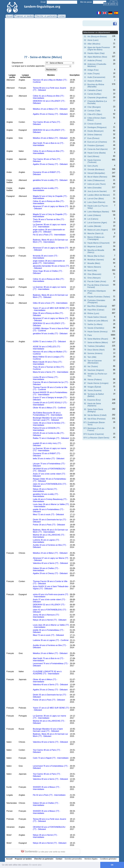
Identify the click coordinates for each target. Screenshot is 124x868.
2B (85, 153)
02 (85, 40)
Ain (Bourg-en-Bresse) (97, 37)
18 (85, 107)
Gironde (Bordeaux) (96, 170)
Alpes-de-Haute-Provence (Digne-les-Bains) (99, 49)
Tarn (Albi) (92, 357)
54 (85, 250)
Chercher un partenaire (46, 16)
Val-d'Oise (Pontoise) (96, 419)
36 (85, 180)
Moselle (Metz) (94, 263)
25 (85, 131)
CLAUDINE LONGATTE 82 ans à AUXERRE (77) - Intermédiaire (47, 673)
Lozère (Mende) (94, 226)
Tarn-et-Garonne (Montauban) (95, 362)
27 (85, 138)
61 (85, 278)
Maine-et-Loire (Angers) (98, 230)
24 (85, 127)
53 (85, 247)
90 (85, 394)
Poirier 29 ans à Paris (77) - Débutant (49, 525)
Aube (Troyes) (94, 74)
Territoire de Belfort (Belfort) (96, 395)
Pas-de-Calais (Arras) (97, 281)
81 (85, 357)
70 (85, 317)
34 (85, 173)
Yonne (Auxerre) (94, 390)
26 (85, 135)
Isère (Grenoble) (95, 188)
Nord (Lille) (92, 271)
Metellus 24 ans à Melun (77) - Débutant (50, 109)
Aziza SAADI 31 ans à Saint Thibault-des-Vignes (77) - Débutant (51, 588)
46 (85, 219)
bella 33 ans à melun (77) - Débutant (49, 459)
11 (85, 77)
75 (85, 335)
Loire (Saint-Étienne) (96, 202)
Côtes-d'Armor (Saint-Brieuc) (97, 119)
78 (85, 346)
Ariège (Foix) (93, 70)
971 (85, 422)
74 (85, 332)
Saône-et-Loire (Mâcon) (98, 321)
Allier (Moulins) (94, 44)
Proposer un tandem (24, 16)
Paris (90, 335)
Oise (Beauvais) (94, 274)
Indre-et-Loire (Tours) (97, 184)
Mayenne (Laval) (95, 247)
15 (85, 94)
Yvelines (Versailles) (96, 346)
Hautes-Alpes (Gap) (96, 53)
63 (85, 285)
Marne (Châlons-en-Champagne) (96, 238)
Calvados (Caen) (95, 90)
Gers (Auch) (93, 166)
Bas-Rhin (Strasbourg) (97, 306)
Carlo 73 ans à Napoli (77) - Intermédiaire (51, 758)
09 (85, 70)
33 (85, 170)
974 (85, 438)
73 (85, 328)
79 (85, 350)
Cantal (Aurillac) (94, 94)
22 (85, 118)
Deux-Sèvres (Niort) (96, 350)
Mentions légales (91, 859)
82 (85, 361)
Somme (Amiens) (95, 353)
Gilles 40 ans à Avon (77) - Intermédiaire (50, 303)
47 (85, 223)
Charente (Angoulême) (97, 98)
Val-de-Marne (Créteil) (97, 415)
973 (85, 434)
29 (85, 146)
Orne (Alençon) (94, 278)
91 (85, 400)
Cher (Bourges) (94, 107)
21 (85, 114)
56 (85, 260)
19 (85, 111)
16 (85, 98)
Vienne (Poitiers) (95, 380)
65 (85, 297)
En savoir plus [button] (35, 865)
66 (85, 300)
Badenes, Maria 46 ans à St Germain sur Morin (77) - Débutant (50, 296)
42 (85, 202)
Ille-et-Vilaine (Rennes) (97, 177)
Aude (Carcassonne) (96, 77)
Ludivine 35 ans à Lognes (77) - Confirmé (51, 640)
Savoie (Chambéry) (96, 328)
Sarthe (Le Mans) (95, 324)
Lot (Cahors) (93, 219)
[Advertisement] (43, 37)
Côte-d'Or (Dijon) (95, 114)
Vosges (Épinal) (94, 387)
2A (85, 149)
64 (85, 291)
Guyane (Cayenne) (96, 434)
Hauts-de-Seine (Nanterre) (94, 405)
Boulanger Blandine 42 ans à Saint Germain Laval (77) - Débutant (48, 419)
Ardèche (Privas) (95, 61)
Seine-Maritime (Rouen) (98, 339)
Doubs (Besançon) (95, 131)
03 (85, 44)
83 (85, 366)
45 (85, 215)
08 (85, 64)
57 (85, 263)
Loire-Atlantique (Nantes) (98, 212)
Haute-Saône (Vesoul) (97, 317)
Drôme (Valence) (95, 135)
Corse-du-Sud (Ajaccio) (97, 149)
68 (85, 310)
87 (85, 383)
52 (85, 243)
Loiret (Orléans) (94, 215)
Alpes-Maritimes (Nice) (97, 57)
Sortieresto (43, 851)
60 (85, 274)
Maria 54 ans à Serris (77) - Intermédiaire (51, 372)
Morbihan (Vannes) (96, 260)
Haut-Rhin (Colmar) (96, 310)
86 (85, 380)
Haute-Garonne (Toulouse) (94, 161)
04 (85, 47)
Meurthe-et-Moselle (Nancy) (96, 251)
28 (85, 142)
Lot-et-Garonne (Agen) (97, 223)
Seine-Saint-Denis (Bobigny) (95, 410)
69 (85, 313)
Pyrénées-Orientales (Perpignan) (96, 301)
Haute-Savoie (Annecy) (97, 332)
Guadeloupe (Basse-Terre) (96, 424)
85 (85, 374)
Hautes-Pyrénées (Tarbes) (99, 297)
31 (85, 160)
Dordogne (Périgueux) (97, 127)
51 (85, 237)
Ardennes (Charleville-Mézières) (97, 65)
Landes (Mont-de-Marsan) (99, 195)
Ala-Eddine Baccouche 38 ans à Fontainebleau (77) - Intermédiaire (47, 414)
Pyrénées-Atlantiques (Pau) (97, 292)
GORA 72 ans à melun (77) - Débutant (49, 342)
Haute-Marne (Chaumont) (98, 243)
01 (85, 37)
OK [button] (112, 865)
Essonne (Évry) (94, 400)
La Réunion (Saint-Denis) (98, 438)
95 (85, 419)
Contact (62, 16)
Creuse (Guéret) (94, 124)
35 (85, 177)
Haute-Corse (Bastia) (97, 153)
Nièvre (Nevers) (94, 267)
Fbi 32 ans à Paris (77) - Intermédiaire (49, 235)
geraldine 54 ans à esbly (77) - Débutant (50, 180)
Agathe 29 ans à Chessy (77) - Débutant (50, 114)
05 (85, 53)
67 (85, 306)
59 (85, 271)
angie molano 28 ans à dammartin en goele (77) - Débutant (49, 231)
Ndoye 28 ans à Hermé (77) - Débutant (50, 620)
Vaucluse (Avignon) (96, 370)
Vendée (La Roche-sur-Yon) (97, 375)
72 (85, 324)
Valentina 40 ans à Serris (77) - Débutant (50, 563)
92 (85, 404)
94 (85, 415)
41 (85, 199)
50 (85, 233)
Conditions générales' (108, 859)
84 (85, 370)
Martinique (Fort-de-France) (96, 429)
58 (85, 267)
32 (85, 166)
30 (85, 156)
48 (85, 226)
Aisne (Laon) (93, 40)
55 (85, 256)
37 (85, 184)
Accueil (10, 16)
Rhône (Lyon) (93, 313)
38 (85, 188)
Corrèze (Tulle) (94, 111)
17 (85, 101)
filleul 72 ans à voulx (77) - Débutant (48, 514)
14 (85, 90)
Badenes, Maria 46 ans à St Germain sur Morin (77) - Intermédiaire (50, 241)
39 (85, 191)
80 (85, 353)
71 (85, 321)
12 (85, 81)
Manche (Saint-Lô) (95, 233)
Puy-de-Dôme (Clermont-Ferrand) (98, 286)
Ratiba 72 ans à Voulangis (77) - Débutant (51, 438)
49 (85, 230)
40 (85, 195)
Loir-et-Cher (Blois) (96, 199)
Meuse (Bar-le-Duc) (96, 256)
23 (85, 124)
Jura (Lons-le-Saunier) (97, 191)
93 (85, 409)
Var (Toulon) (93, 366)
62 (85, 281)
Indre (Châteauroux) (96, 180)
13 (85, 84)
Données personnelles (73, 859)
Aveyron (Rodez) (95, 81)
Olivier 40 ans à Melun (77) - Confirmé (49, 408)
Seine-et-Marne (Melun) (98, 342)
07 (85, 61)
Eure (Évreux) (93, 138)
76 (85, 339)
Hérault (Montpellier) (96, 173)
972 (85, 428)
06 (85, 57)
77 (85, 342)
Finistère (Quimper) (96, 146)
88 (85, 387)
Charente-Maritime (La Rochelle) (97, 102)
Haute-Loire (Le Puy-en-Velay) (98, 207)
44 (85, 212)
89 (85, 390)
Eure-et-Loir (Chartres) (97, 142)
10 (85, 74)
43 (85, 206)
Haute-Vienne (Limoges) (98, 383)
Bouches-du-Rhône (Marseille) (96, 86)
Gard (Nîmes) (93, 156)
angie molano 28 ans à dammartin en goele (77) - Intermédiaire (49, 262)
